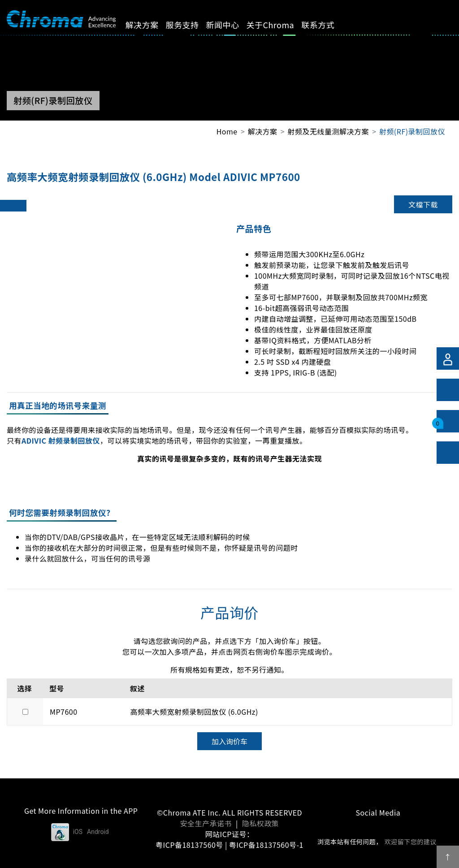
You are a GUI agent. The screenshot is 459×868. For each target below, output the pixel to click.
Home (227, 131)
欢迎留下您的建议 (411, 842)
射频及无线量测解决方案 (328, 131)
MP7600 (64, 712)
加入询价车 (229, 741)
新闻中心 (230, 25)
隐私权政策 (260, 823)
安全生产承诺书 (206, 823)
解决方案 (150, 25)
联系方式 (326, 25)
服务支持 (190, 25)
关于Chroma (278, 25)
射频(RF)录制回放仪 (412, 131)
